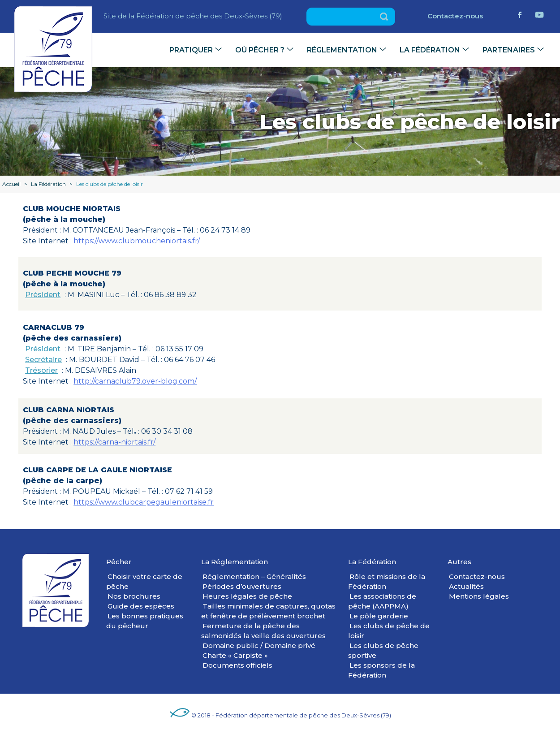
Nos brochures (134, 596)
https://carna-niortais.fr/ (114, 442)
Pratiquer (191, 50)
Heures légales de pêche (247, 596)
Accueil (11, 184)
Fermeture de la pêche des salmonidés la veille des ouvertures (263, 631)
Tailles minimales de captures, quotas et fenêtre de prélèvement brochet (268, 611)
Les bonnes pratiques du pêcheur (145, 621)
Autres (459, 562)
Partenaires (509, 50)
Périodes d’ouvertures (242, 586)
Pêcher (119, 562)
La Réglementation (235, 562)
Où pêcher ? (260, 50)
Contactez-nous (455, 16)
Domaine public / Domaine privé (259, 645)
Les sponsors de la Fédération (381, 670)
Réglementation (342, 50)
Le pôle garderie (379, 616)
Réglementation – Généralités (254, 576)
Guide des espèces (141, 606)
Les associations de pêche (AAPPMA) (382, 601)
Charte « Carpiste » (235, 655)
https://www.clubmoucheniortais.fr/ (137, 241)
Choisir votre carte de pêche (144, 581)
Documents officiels (237, 665)
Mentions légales (479, 596)
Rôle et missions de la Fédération (387, 581)
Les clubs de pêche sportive (383, 650)
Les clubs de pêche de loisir (389, 631)
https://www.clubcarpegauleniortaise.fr (144, 502)
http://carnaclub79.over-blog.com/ (135, 381)
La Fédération (430, 50)
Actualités (466, 586)
